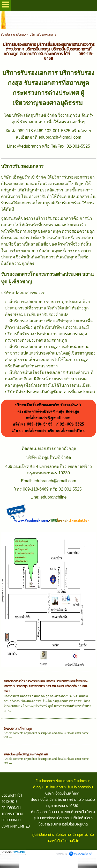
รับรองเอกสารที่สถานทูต (18, 729)
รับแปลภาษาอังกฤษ (13, 35)
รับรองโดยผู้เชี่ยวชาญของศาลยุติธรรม (26, 755)
